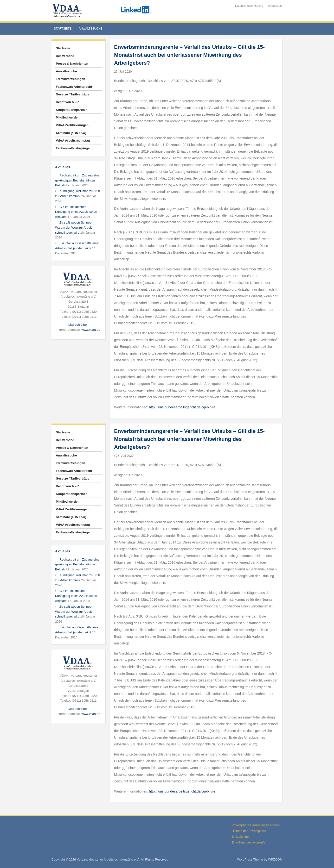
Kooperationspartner (71, 110)
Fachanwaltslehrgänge (73, 148)
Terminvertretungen (71, 79)
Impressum (275, 6)
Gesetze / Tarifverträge (73, 94)
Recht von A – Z (67, 102)
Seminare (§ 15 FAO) (71, 133)
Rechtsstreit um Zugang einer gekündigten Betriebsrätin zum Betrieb (78, 180)
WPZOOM (275, 859)
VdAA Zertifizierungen (72, 125)
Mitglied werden (68, 117)
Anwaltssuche (91, 29)
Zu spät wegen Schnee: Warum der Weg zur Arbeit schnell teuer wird (74, 228)
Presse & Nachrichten (72, 64)
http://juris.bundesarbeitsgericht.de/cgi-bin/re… (184, 407)
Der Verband (65, 56)
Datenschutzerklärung (249, 6)
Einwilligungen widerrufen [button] (249, 842)
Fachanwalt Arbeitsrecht (74, 87)
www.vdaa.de (91, 330)
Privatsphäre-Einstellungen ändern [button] (256, 825)
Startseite (63, 29)
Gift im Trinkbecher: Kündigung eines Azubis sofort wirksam (76, 212)
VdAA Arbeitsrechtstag (73, 141)
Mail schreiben (78, 325)
